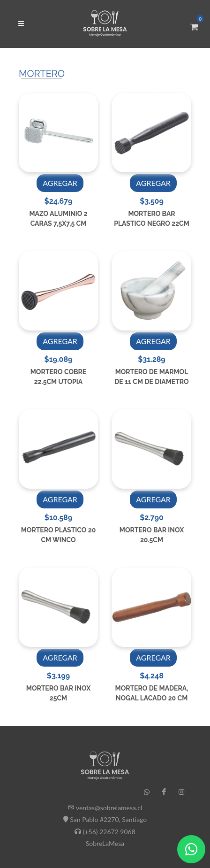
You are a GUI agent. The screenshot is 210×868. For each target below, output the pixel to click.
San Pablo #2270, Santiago (108, 819)
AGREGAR (60, 183)
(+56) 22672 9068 (109, 831)
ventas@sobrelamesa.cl (109, 808)
